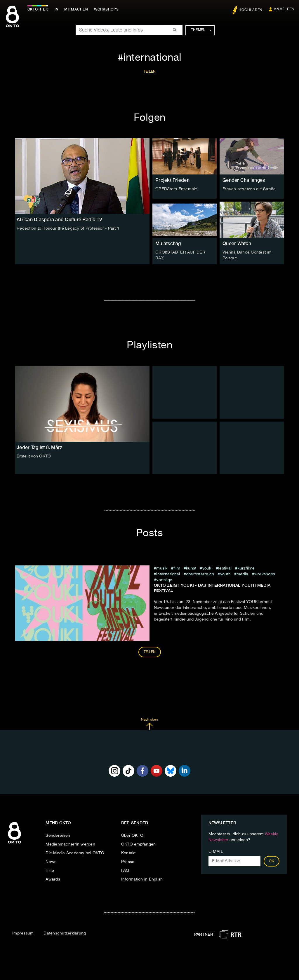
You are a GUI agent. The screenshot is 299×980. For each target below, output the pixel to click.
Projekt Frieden (172, 180)
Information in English (142, 879)
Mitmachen (77, 9)
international (168, 574)
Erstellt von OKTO (34, 456)
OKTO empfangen (139, 844)
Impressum (23, 933)
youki (207, 568)
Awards (53, 879)
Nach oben (149, 724)
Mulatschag (168, 243)
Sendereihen (58, 836)
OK (272, 861)
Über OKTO (132, 836)
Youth (225, 574)
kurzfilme (246, 568)
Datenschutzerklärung (65, 933)
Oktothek (38, 9)
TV (57, 9)
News (51, 862)
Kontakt (128, 853)
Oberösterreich (200, 574)
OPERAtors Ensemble (176, 189)
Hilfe (50, 871)
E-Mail (216, 852)
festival (225, 568)
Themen (201, 30)
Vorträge (164, 580)
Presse (128, 862)
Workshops (265, 574)
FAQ (125, 871)
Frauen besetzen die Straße (249, 189)
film (177, 568)
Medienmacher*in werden (70, 844)
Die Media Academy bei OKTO (75, 853)
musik (162, 568)
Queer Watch (237, 243)
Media (243, 574)
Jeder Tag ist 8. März (39, 447)
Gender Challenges (244, 180)
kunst (191, 568)
